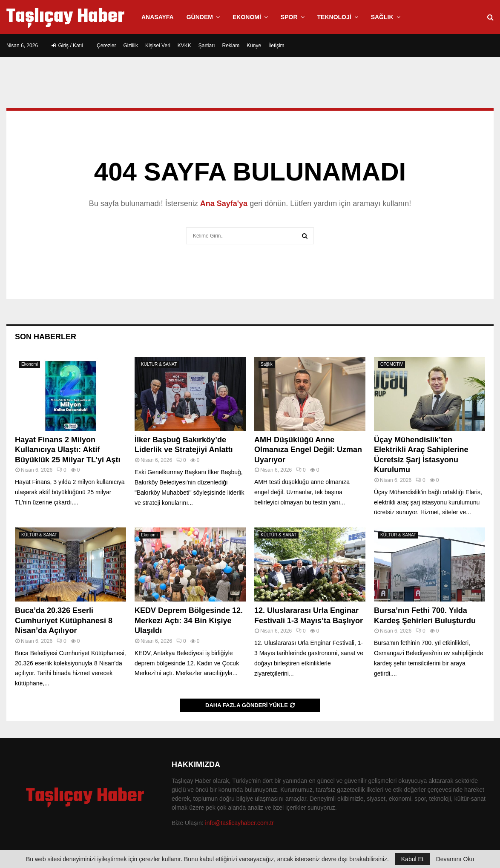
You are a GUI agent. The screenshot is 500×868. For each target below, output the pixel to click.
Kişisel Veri (158, 46)
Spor (289, 17)
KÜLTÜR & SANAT (159, 364)
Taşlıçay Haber (65, 17)
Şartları (207, 46)
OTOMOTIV (392, 364)
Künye (254, 46)
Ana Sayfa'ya (224, 203)
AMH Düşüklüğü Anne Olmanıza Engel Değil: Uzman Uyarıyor (308, 450)
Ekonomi (247, 17)
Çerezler (106, 46)
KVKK (184, 46)
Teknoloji (334, 17)
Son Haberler (46, 337)
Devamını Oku (455, 859)
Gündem (200, 17)
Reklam (231, 46)
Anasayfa (158, 17)
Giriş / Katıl (67, 46)
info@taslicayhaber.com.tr (240, 823)
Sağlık (382, 17)
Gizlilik (131, 46)
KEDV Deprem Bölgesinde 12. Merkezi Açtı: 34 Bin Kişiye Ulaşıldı (189, 620)
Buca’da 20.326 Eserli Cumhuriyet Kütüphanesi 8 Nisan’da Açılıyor (64, 620)
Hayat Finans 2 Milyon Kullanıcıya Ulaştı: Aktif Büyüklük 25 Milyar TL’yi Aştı (68, 450)
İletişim (276, 46)
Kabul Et (412, 859)
